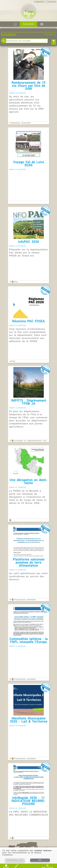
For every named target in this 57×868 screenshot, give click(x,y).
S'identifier (39, 2)
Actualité (29, 24)
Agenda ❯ (50, 34)
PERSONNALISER (15, 860)
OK (40, 860)
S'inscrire (52, 2)
